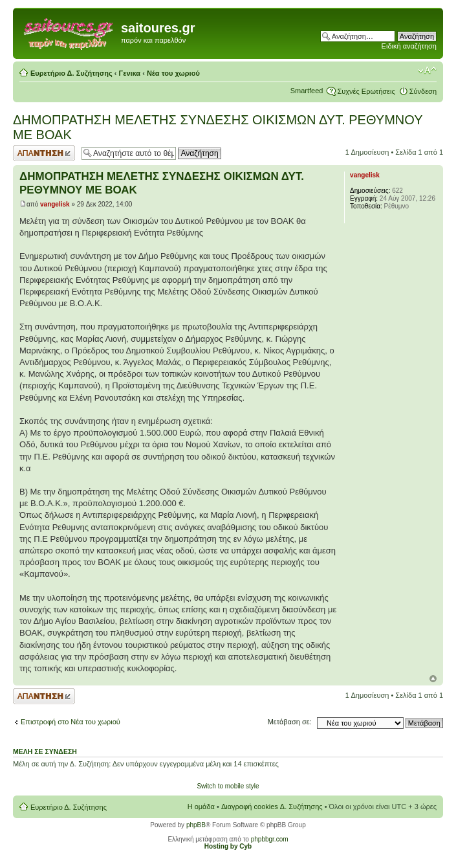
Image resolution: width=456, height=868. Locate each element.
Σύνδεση (423, 91)
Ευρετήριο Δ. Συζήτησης (71, 73)
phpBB (196, 825)
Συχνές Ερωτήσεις (366, 91)
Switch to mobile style (228, 786)
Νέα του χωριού (173, 73)
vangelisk (55, 204)
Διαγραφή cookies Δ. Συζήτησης (272, 807)
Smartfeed (307, 91)
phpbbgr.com (270, 839)
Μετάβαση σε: (290, 722)
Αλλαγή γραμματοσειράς (427, 71)
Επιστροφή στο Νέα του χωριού (71, 722)
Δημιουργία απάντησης (44, 153)
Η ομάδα (201, 807)
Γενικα (130, 73)
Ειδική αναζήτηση (409, 46)
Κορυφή (433, 679)
